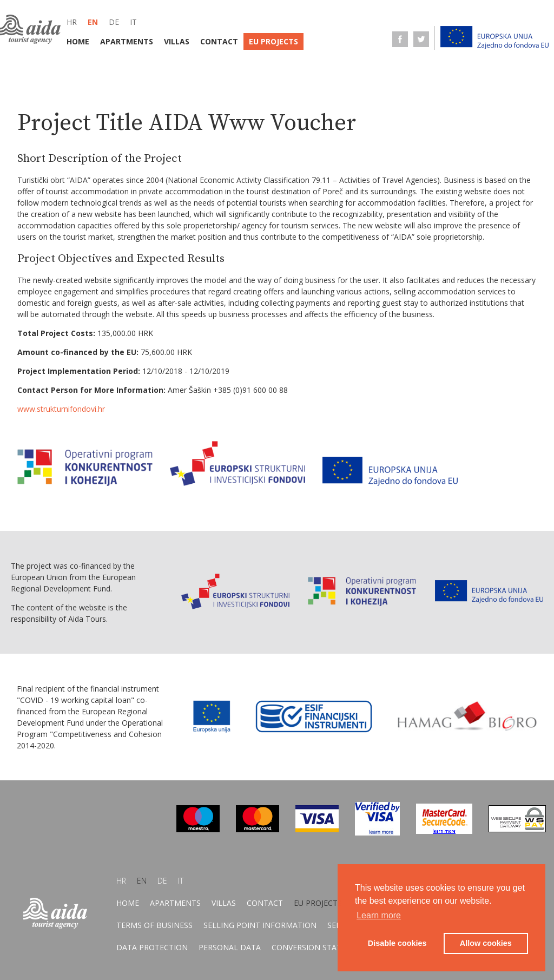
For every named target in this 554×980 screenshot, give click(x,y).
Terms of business (154, 925)
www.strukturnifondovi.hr (61, 409)
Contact (219, 41)
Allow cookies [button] (486, 943)
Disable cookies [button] (397, 943)
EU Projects (273, 41)
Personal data (230, 947)
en (93, 22)
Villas (177, 41)
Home (78, 41)
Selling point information (260, 925)
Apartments (127, 41)
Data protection (152, 947)
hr (72, 22)
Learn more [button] (379, 915)
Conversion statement (320, 947)
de (114, 22)
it (133, 22)
